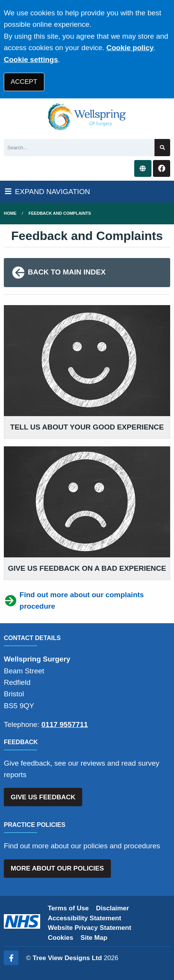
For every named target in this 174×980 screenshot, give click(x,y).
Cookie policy (130, 48)
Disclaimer (112, 908)
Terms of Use (68, 908)
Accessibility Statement (85, 918)
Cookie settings (31, 60)
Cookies (61, 938)
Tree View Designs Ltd (67, 958)
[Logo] (87, 117)
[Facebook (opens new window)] (11, 958)
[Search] (79, 148)
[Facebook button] (162, 169)
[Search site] (162, 148)
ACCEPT (24, 82)
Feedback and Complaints (60, 213)
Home (10, 213)
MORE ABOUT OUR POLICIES (57, 868)
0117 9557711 (65, 724)
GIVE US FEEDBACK (43, 797)
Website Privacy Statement (89, 928)
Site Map (94, 938)
